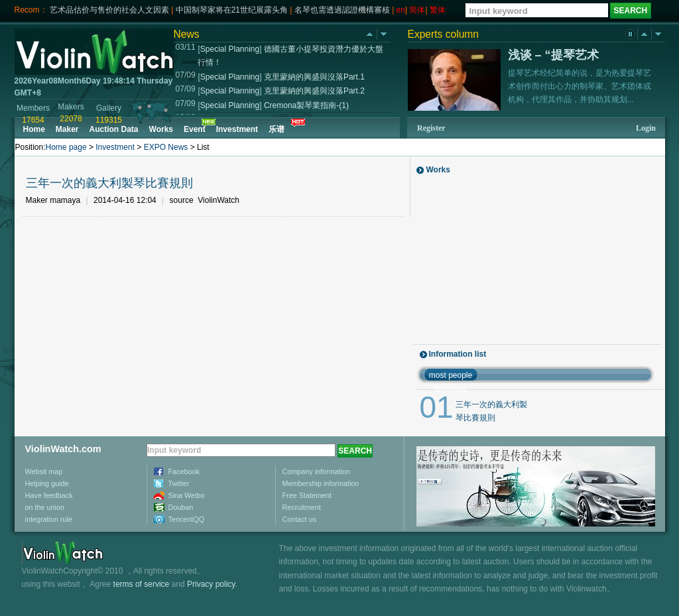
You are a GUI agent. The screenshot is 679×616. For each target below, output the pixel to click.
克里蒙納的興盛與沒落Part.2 (314, 91)
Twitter (179, 483)
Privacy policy (211, 584)
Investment (115, 147)
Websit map (44, 471)
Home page (66, 147)
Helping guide (47, 483)
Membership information (321, 483)
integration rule (49, 519)
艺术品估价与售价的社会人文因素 (109, 10)
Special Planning (230, 49)
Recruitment (302, 507)
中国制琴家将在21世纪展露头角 (232, 10)
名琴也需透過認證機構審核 (342, 10)
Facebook (184, 471)
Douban (181, 507)
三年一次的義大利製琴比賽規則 (109, 183)
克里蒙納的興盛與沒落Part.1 (314, 77)
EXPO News (166, 147)
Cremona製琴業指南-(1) (306, 105)
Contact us (300, 519)
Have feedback (49, 495)
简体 (417, 10)
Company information (317, 471)
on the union (45, 507)
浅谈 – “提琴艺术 (553, 55)
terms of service (142, 584)
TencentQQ (187, 519)
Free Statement (307, 495)
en (401, 10)
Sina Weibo (187, 495)
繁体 (438, 10)
